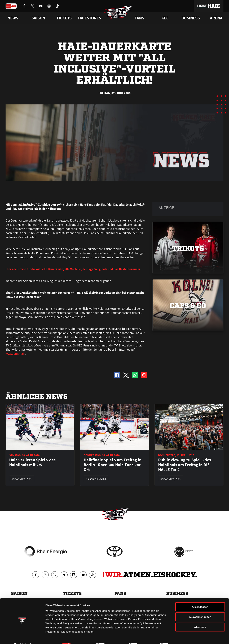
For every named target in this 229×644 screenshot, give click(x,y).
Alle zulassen (200, 598)
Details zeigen (184, 637)
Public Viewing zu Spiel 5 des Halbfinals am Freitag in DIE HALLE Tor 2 (185, 465)
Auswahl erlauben (200, 609)
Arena (216, 18)
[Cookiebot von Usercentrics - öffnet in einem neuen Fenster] (22, 637)
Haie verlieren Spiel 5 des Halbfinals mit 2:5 (32, 462)
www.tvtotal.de (15, 354)
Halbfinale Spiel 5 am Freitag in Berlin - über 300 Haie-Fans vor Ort (113, 465)
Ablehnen (200, 619)
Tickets (64, 18)
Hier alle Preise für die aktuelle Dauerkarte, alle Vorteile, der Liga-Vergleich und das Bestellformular (73, 269)
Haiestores (90, 18)
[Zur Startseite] (118, 13)
